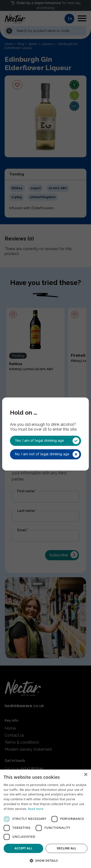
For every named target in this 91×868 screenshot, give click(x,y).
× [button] (86, 775)
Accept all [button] (24, 848)
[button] (45, 860)
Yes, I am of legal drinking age (47, 441)
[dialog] (45, 819)
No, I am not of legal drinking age (47, 454)
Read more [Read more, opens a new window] (36, 809)
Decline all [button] (66, 848)
